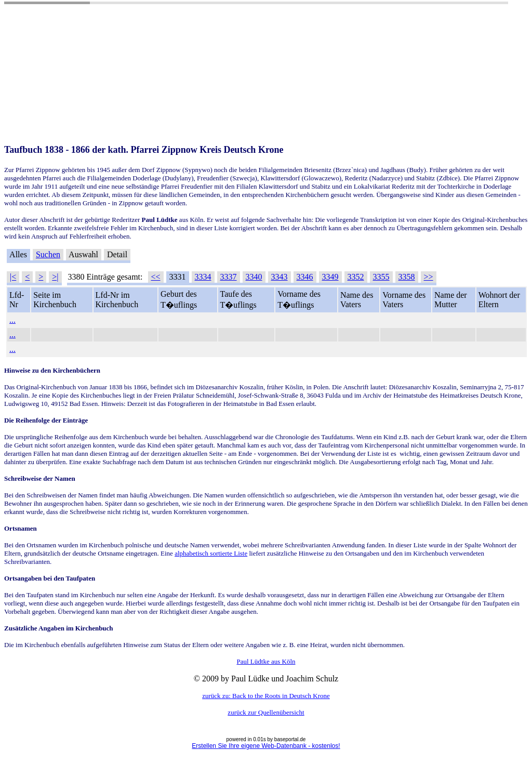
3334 (203, 277)
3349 (330, 277)
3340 (254, 277)
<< (156, 277)
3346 (305, 277)
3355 (381, 277)
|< (13, 277)
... (12, 320)
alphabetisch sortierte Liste (211, 553)
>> (429, 277)
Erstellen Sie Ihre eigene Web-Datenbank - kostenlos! (266, 746)
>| (55, 277)
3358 (407, 277)
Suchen (48, 254)
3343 (280, 277)
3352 (356, 277)
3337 (229, 277)
